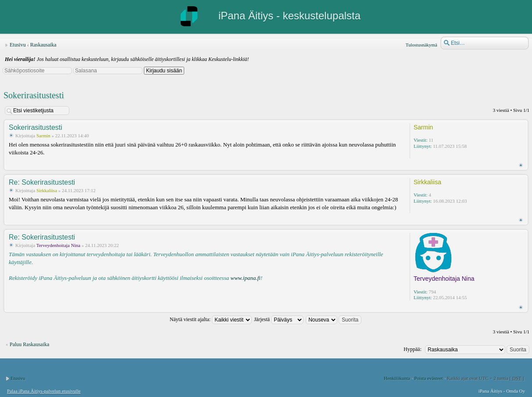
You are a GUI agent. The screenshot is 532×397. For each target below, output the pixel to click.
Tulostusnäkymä (421, 45)
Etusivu (18, 45)
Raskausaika (43, 45)
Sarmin (43, 136)
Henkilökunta (397, 378)
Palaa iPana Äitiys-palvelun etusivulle (44, 391)
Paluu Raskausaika (29, 344)
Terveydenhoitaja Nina (58, 245)
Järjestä (279, 319)
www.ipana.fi (245, 278)
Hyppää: (412, 349)
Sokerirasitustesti (34, 95)
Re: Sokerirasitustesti (42, 182)
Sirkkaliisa (47, 190)
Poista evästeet (428, 378)
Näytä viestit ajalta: (211, 319)
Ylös (521, 165)
